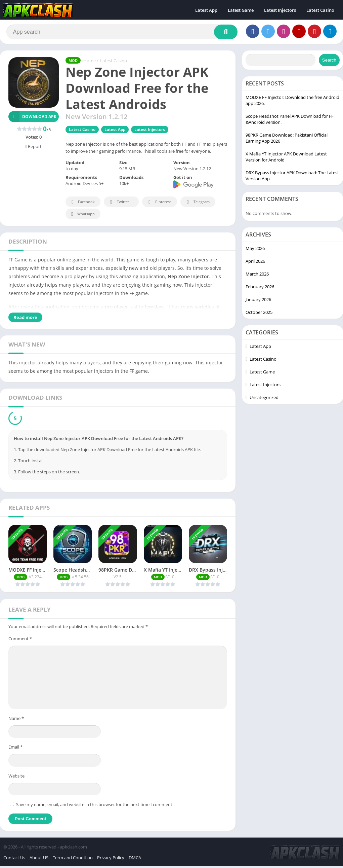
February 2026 (260, 288)
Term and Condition (73, 859)
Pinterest (159, 203)
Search (329, 61)
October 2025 (259, 314)
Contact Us (14, 859)
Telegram (197, 203)
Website (16, 777)
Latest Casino (320, 10)
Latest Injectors (280, 10)
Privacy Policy (111, 859)
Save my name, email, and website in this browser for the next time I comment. (95, 806)
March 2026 (257, 275)
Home (90, 62)
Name (16, 720)
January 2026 (258, 301)
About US (39, 859)
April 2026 (255, 262)
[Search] (122, 33)
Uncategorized (264, 399)
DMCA (135, 859)
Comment (20, 640)
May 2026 (255, 250)
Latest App (206, 10)
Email (15, 748)
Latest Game (241, 10)
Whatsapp (82, 215)
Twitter (119, 203)
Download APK (32, 118)
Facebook (82, 203)
